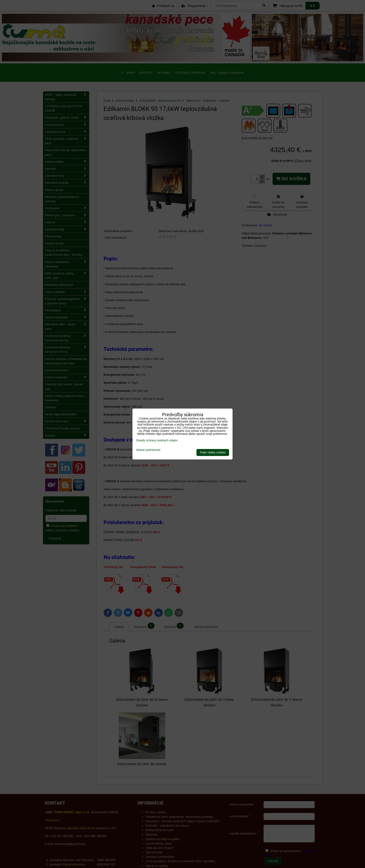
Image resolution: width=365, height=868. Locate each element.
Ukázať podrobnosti (148, 450)
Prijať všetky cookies (213, 452)
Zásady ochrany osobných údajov (157, 440)
